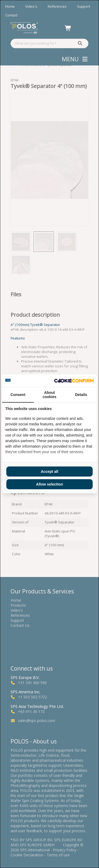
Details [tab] (81, 395)
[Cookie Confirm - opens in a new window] (74, 381)
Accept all (49, 472)
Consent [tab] (18, 395)
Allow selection (50, 484)
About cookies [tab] (49, 395)
